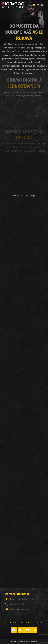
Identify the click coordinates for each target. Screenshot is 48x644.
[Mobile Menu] (39, 5)
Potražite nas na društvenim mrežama (24, 623)
